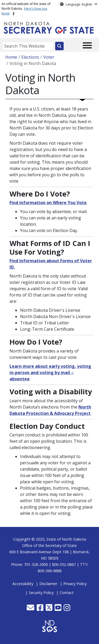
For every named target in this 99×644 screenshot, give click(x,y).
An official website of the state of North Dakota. (26, 9)
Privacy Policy (75, 584)
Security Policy (41, 593)
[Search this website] (59, 46)
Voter (49, 57)
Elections (30, 57)
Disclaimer (48, 584)
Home (11, 57)
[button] (31, 609)
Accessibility (23, 584)
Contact (67, 593)
